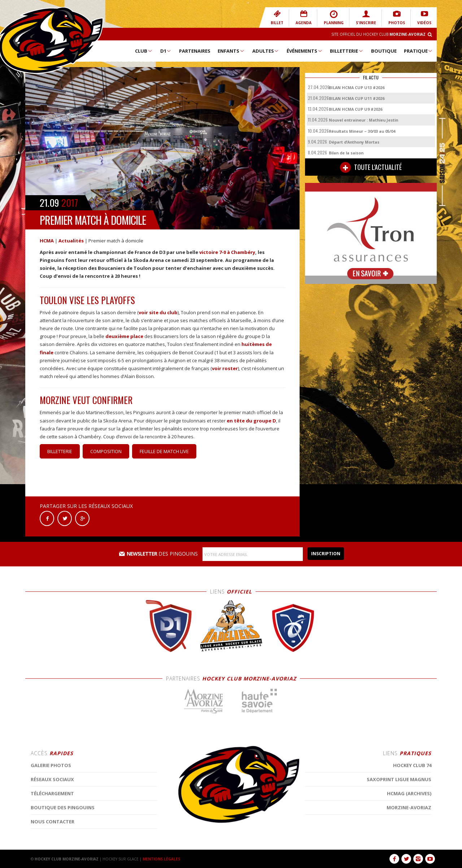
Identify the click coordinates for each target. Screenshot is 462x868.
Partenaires (195, 51)
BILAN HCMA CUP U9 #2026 (356, 109)
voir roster (225, 368)
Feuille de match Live (164, 451)
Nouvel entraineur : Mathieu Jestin (363, 120)
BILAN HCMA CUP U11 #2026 (357, 98)
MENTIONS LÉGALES (161, 859)
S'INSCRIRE (366, 17)
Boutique (384, 51)
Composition (106, 451)
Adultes (266, 51)
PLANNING (334, 17)
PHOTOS (397, 17)
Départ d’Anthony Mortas (354, 142)
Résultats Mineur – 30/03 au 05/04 (362, 131)
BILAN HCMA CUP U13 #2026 (357, 87)
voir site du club (158, 312)
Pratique (419, 51)
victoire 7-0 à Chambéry (227, 252)
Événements (305, 51)
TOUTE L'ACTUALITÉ (371, 167)
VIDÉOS (424, 17)
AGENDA (304, 17)
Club (144, 51)
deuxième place (124, 336)
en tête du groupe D (251, 421)
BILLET (277, 17)
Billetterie (347, 51)
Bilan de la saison (346, 153)
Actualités (71, 241)
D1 (166, 51)
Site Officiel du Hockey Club (378, 34)
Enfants (231, 51)
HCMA (47, 241)
